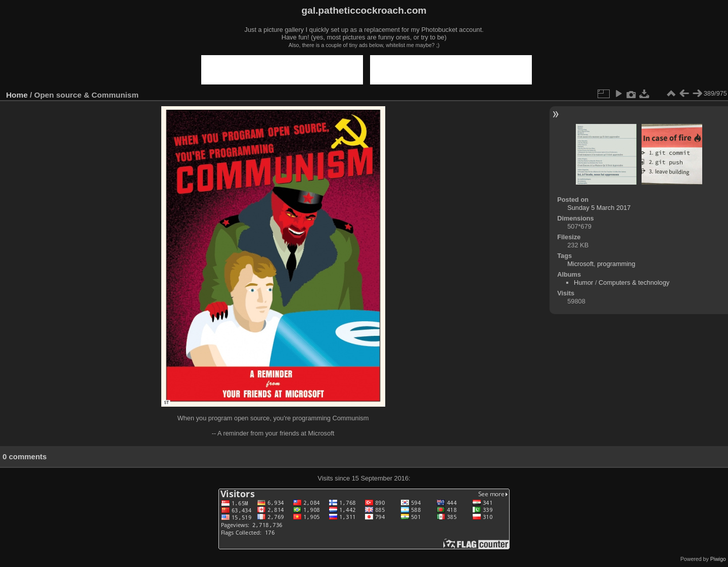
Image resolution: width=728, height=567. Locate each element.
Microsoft (580, 264)
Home (17, 95)
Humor (583, 282)
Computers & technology (634, 282)
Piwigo (718, 559)
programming (616, 264)
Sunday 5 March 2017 (599, 208)
